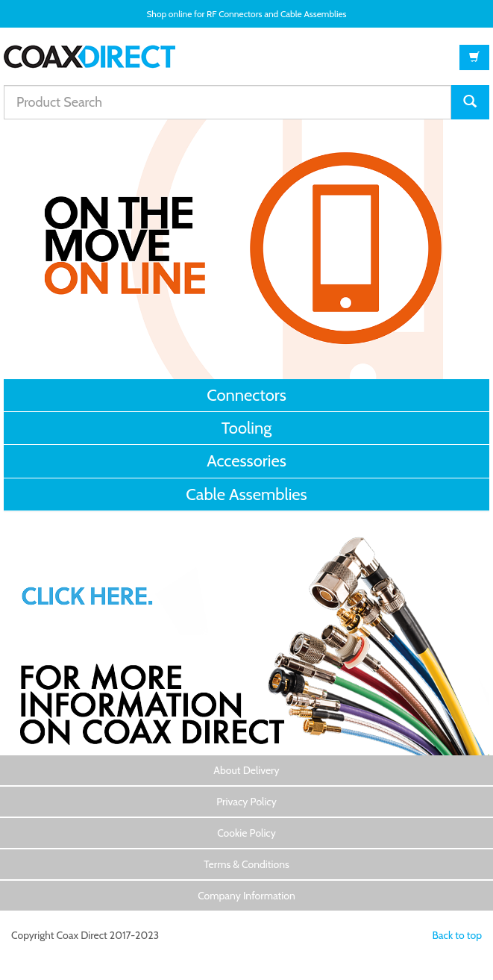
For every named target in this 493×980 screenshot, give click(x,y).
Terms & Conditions (246, 864)
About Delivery (246, 770)
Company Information (246, 896)
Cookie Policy (246, 833)
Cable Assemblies (246, 494)
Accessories (246, 461)
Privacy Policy (246, 802)
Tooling (246, 428)
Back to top (457, 935)
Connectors (246, 395)
